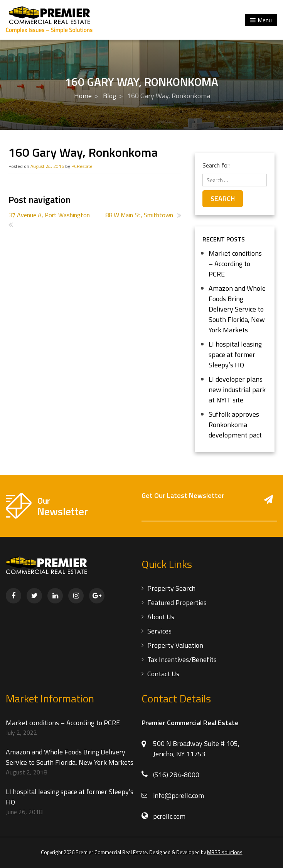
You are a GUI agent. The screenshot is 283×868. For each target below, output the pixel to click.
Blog (109, 96)
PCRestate (82, 166)
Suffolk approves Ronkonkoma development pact (235, 425)
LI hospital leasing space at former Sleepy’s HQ (235, 354)
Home (83, 96)
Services (159, 631)
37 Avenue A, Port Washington (49, 215)
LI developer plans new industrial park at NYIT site (237, 390)
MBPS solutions (225, 852)
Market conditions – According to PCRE (235, 264)
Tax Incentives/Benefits (182, 659)
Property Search (171, 588)
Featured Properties (177, 602)
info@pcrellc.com (179, 795)
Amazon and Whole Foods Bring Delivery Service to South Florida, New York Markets (237, 309)
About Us (161, 617)
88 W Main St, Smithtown (139, 215)
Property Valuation (175, 645)
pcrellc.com (169, 816)
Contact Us (163, 674)
